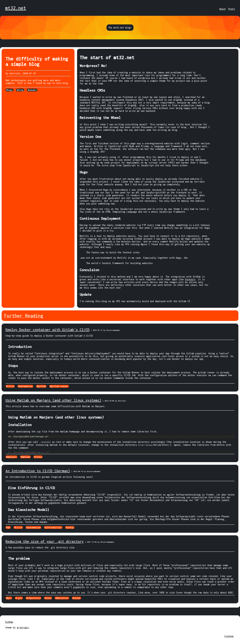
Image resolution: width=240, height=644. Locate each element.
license (229, 636)
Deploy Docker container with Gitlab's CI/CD (47, 330)
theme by (11, 627)
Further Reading (24, 316)
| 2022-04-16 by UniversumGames (86, 471)
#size (48, 598)
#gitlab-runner (59, 386)
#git (9, 598)
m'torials (23, 627)
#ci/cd (10, 386)
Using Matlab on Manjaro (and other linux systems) (53, 400)
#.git (19, 598)
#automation (25, 386)
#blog (20, 90)
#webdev (32, 90)
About (222, 9)
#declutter (62, 598)
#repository (33, 598)
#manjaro (11, 457)
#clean (76, 598)
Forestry (190, 279)
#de (8, 527)
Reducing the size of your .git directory (45, 541)
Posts (232, 9)
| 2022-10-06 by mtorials (114, 401)
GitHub (9, 622)
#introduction (53, 527)
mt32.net (16, 8)
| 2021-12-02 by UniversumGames (100, 542)
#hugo (9, 90)
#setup (70, 527)
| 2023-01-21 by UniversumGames (105, 330)
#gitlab (41, 386)
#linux (38, 457)
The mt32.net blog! (120, 28)
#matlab (25, 457)
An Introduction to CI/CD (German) (38, 471)
